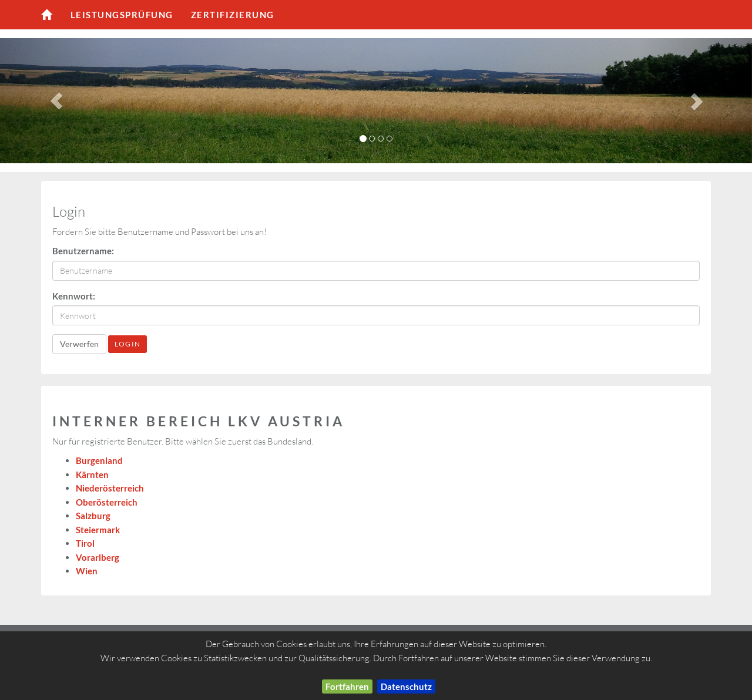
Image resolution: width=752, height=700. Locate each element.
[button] (56, 101)
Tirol (85, 543)
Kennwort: (74, 296)
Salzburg (93, 516)
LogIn (127, 344)
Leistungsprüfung (122, 15)
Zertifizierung (233, 15)
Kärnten (92, 474)
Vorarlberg (98, 557)
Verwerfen (79, 344)
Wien (87, 571)
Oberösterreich (107, 502)
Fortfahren (347, 686)
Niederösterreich (110, 488)
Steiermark (98, 530)
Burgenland (99, 460)
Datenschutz (406, 686)
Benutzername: (83, 251)
